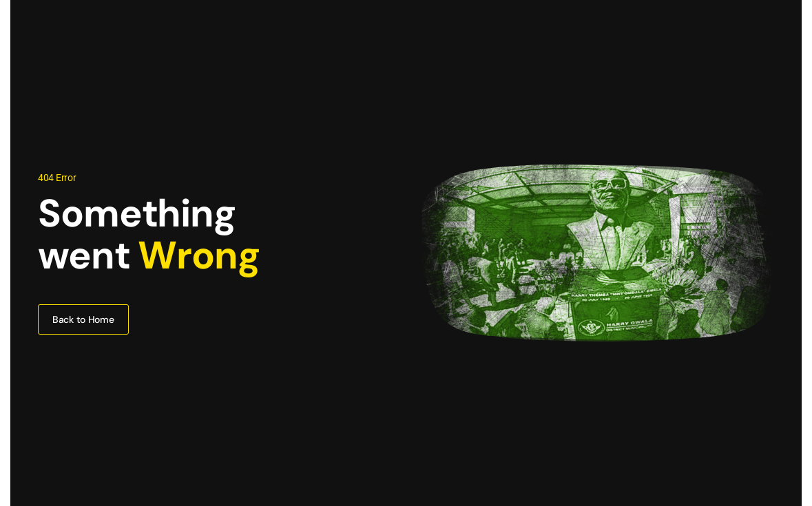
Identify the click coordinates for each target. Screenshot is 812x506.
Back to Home (83, 319)
